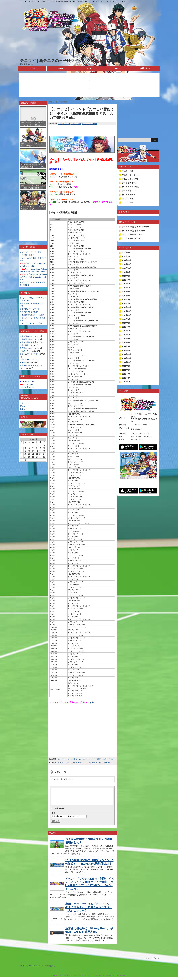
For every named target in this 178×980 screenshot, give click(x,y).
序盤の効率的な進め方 (29, 312)
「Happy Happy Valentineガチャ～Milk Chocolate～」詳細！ (33, 277)
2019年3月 (126, 296)
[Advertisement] (33, 224)
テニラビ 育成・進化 (130, 187)
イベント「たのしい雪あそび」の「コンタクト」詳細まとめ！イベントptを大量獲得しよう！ (95, 759)
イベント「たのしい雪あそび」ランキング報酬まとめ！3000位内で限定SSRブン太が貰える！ (96, 762)
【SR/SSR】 (27, 382)
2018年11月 (127, 311)
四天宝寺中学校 (26, 348)
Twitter (61, 68)
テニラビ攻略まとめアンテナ (134, 231)
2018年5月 (126, 335)
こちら (90, 702)
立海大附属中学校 (27, 342)
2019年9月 (126, 272)
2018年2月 (126, 347)
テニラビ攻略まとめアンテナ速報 (136, 227)
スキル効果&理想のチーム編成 (32, 315)
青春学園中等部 (26, 336)
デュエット (24, 406)
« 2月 (25, 460)
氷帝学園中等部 (26, 339)
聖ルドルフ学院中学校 (29, 354)
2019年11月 (127, 264)
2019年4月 (126, 292)
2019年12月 (127, 260)
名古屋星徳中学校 (27, 365)
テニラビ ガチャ (129, 195)
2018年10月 (127, 315)
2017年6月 (126, 378)
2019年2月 (126, 300)
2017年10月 (127, 362)
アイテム (85, 124)
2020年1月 (126, 256)
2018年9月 (126, 319)
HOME (32, 68)
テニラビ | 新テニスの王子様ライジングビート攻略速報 (69, 61)
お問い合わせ (145, 68)
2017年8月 (126, 370)
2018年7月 (126, 327)
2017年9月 (126, 366)
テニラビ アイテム (130, 183)
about (117, 68)
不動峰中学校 (25, 351)
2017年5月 (126, 382)
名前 (54, 816)
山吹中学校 (24, 360)
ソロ (22, 403)
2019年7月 (126, 280)
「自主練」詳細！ (27, 255)
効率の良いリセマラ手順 (30, 309)
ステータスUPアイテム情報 (31, 323)
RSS (89, 68)
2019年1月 (126, 303)
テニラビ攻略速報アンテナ (133, 235)
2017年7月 (126, 374)
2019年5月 (126, 288)
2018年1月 (126, 350)
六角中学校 (24, 362)
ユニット (23, 409)
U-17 (22, 368)
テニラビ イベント (64, 124)
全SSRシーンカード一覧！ (31, 252)
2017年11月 (127, 358)
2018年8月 (126, 323)
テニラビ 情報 (76, 124)
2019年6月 (126, 284)
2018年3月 (126, 343)
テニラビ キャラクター (131, 175)
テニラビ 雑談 (128, 202)
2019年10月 (127, 268)
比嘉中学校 (24, 345)
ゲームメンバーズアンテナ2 (133, 238)
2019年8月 (126, 276)
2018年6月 (126, 331)
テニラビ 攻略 (128, 171)
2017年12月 (127, 354)
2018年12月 (127, 307)
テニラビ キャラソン (130, 179)
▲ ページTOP (152, 962)
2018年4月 (126, 339)
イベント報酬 (93, 124)
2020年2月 (126, 253)
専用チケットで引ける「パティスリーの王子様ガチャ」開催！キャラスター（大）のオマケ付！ (89, 911)
